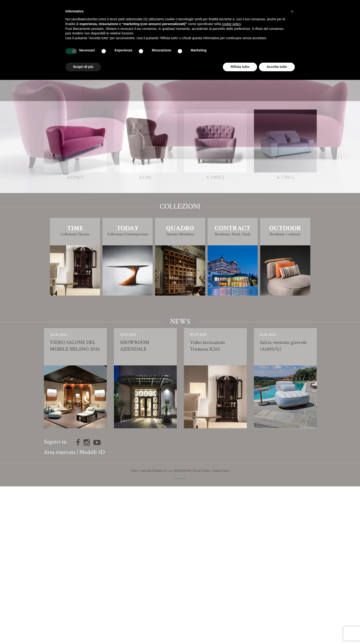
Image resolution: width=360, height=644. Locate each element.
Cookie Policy (221, 628)
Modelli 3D (92, 610)
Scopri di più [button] (83, 67)
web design (180, 636)
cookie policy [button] (231, 24)
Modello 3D (180, 245)
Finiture (180, 231)
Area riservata (60, 610)
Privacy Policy (201, 628)
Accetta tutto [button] (277, 67)
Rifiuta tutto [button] (240, 67)
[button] (292, 11)
